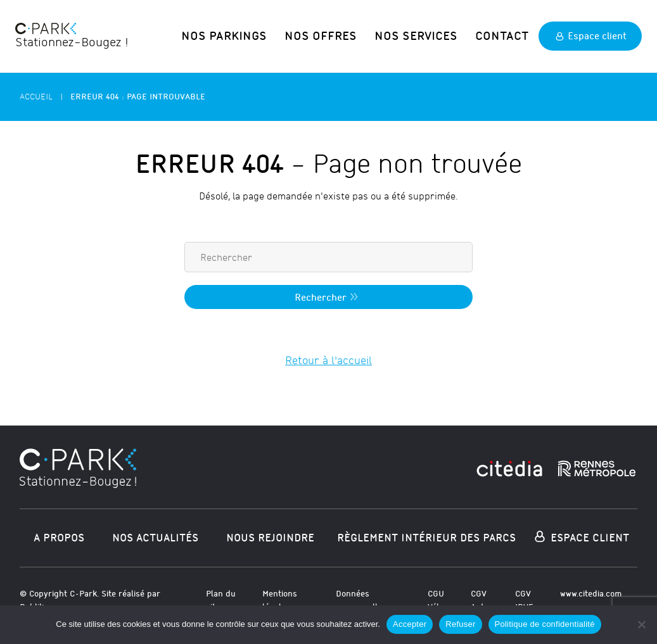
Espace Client (581, 536)
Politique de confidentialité (545, 624)
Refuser (460, 624)
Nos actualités (155, 535)
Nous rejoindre (270, 535)
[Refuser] (641, 624)
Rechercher (328, 295)
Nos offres (341, 35)
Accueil (36, 94)
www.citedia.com (591, 592)
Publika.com (43, 604)
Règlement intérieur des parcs (426, 535)
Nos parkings (254, 35)
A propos (59, 535)
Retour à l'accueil (328, 359)
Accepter (410, 624)
